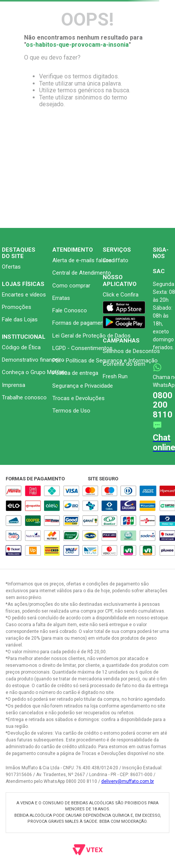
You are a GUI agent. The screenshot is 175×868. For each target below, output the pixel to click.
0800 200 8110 (163, 405)
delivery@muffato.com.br (128, 781)
